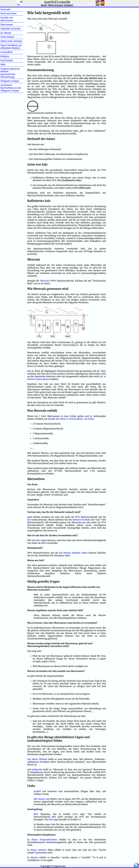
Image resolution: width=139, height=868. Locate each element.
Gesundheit (6, 52)
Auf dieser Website (37, 759)
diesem (34, 857)
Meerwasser (7, 25)
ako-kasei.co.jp (41, 799)
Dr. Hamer (6, 33)
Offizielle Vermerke (10, 29)
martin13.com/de (57, 2)
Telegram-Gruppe (10, 81)
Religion (5, 56)
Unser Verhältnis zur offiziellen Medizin (11, 47)
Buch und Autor (9, 13)
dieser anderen (39, 850)
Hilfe (7, 65)
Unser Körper (7, 37)
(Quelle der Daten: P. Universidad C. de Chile (70, 419)
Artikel (37, 791)
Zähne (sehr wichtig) (11, 41)
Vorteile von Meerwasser (7, 19)
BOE (36, 814)
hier (29, 520)
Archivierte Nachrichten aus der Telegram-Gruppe (11, 88)
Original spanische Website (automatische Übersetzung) (10, 73)
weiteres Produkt (81, 520)
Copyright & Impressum (53, 866)
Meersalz (45, 281)
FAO (51, 819)
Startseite (5, 9)
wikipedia (37, 769)
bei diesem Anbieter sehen (73, 553)
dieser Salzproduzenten (44, 840)
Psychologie (7, 60)
